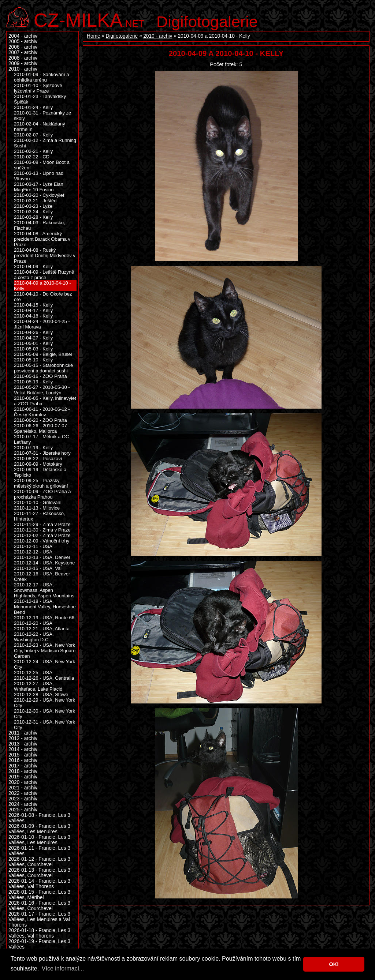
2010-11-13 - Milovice (37, 508)
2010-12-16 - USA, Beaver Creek (42, 577)
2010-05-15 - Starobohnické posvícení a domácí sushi (43, 368)
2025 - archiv (23, 810)
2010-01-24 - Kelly (33, 107)
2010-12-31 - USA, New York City (44, 725)
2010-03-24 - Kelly (33, 212)
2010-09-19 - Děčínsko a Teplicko (40, 472)
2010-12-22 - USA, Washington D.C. (34, 637)
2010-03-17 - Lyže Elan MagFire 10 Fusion (39, 187)
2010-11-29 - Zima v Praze (42, 524)
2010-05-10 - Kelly (33, 360)
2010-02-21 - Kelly (33, 151)
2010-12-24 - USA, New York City (44, 664)
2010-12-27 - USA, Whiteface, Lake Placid (38, 686)
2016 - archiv (23, 760)
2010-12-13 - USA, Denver (42, 557)
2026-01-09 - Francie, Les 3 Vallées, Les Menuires (39, 829)
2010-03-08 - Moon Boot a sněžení (42, 165)
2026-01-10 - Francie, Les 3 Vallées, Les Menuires (39, 840)
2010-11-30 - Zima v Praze (42, 530)
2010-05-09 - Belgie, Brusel (43, 354)
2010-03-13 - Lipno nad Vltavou (39, 176)
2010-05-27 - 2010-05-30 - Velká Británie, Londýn (42, 390)
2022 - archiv (23, 793)
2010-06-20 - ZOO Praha (40, 420)
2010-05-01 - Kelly (33, 343)
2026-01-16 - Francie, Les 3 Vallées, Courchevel (39, 906)
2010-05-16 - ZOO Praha (40, 376)
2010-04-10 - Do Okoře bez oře (43, 297)
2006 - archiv (23, 47)
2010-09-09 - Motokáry (38, 464)
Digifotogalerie (207, 22)
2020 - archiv (23, 782)
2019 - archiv (23, 777)
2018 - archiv (23, 771)
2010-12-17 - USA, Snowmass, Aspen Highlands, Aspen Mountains (44, 590)
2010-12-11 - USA (33, 546)
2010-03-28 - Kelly (33, 217)
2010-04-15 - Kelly (33, 305)
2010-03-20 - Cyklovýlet (39, 195)
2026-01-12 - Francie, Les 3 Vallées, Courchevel (39, 862)
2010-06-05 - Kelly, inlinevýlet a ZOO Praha (45, 401)
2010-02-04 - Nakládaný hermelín (40, 127)
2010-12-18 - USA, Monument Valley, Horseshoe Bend (45, 607)
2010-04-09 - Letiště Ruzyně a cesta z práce (44, 275)
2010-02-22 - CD (32, 157)
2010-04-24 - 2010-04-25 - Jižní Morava (42, 324)
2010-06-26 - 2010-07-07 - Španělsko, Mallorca (42, 428)
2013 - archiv (23, 744)
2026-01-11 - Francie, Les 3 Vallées (39, 851)
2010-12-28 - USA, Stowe (41, 694)
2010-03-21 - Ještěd (35, 201)
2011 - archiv (23, 733)
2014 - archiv (23, 749)
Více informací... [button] (63, 968)
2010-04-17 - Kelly (33, 310)
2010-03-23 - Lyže (33, 206)
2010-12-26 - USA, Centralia (44, 678)
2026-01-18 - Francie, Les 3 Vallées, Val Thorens (39, 933)
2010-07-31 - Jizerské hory (42, 453)
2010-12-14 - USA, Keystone (44, 563)
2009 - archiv (23, 63)
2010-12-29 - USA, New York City (44, 703)
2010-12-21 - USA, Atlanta (42, 629)
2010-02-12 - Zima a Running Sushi (45, 143)
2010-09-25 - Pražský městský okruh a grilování (41, 483)
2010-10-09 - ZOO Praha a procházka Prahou (42, 494)
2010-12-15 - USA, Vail (38, 568)
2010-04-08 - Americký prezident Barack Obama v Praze (42, 239)
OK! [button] (334, 964)
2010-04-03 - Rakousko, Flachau (40, 225)
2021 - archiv (23, 788)
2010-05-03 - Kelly (33, 349)
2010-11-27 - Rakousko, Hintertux (40, 516)
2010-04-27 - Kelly (33, 338)
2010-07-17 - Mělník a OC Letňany (41, 439)
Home (94, 36)
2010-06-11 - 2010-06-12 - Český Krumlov (42, 412)
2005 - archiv (23, 42)
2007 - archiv (23, 52)
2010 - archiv (158, 36)
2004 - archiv (23, 36)
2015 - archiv (23, 755)
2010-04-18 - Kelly (33, 316)
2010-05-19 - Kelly (33, 382)
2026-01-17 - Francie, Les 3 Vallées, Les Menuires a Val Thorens (39, 919)
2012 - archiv (23, 738)
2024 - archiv (23, 804)
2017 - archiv (23, 766)
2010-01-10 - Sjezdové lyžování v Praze (38, 88)
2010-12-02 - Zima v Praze (42, 535)
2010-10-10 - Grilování (38, 502)
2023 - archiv (23, 799)
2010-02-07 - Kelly (33, 135)
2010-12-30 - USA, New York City (44, 714)
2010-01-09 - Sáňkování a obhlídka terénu (42, 77)
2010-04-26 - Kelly (33, 332)
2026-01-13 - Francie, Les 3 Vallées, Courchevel (39, 873)
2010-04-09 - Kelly (33, 266)
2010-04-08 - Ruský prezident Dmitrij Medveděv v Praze (45, 256)
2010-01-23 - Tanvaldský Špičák (40, 99)
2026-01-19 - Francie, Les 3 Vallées (39, 944)
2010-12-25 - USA (33, 673)
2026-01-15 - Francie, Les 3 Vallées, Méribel (39, 895)
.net (89, 19)
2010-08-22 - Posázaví (38, 459)
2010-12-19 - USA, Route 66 (44, 618)
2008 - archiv (23, 58)
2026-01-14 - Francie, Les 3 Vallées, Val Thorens (39, 884)
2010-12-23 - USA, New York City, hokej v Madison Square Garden (45, 651)
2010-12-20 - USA (33, 623)
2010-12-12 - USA (33, 552)
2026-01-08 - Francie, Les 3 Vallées (39, 818)
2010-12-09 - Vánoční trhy (42, 541)
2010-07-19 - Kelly (33, 448)
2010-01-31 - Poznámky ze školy (42, 116)
